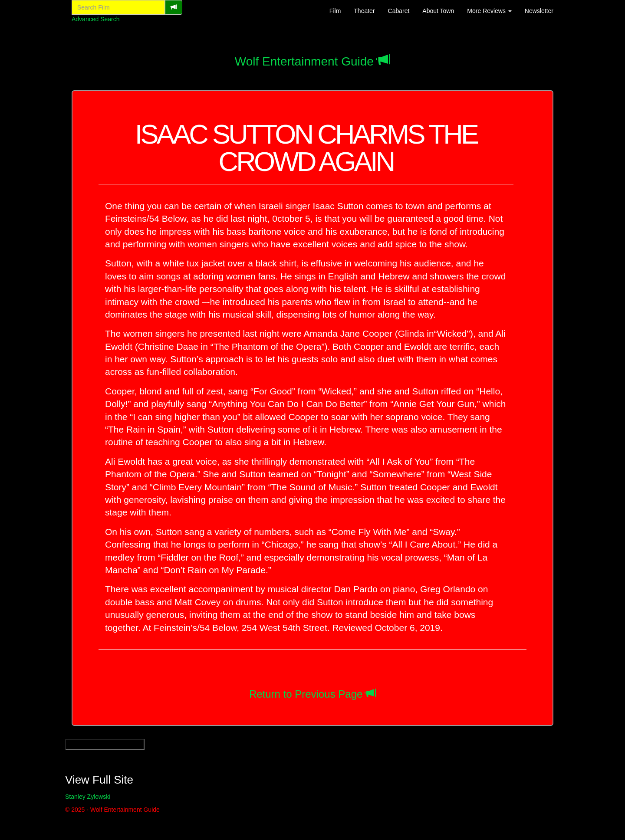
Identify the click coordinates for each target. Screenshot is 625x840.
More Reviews (489, 11)
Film (335, 11)
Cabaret (399, 11)
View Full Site (99, 780)
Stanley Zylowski (88, 797)
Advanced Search (96, 19)
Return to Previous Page (306, 694)
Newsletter (539, 11)
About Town (438, 11)
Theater (364, 11)
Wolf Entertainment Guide (304, 61)
